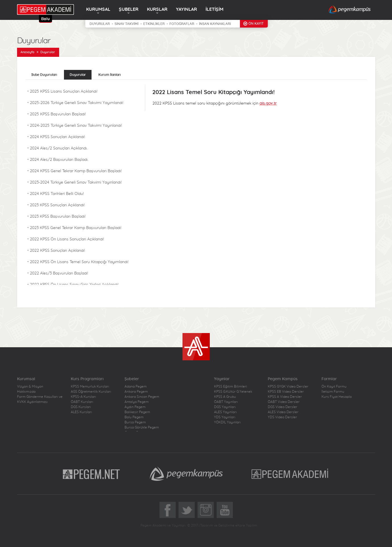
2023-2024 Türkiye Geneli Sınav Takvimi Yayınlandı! (76, 182)
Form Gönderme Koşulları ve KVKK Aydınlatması (40, 399)
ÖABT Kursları (82, 402)
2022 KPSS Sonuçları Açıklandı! (57, 251)
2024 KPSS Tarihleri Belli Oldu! (57, 194)
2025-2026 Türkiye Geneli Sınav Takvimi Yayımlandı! (77, 103)
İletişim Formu (333, 392)
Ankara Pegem (136, 392)
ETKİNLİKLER (154, 24)
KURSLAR (157, 9)
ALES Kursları (81, 412)
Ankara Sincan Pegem (142, 397)
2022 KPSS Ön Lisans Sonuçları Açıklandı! (67, 239)
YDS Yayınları (225, 417)
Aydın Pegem (135, 407)
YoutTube (225, 510)
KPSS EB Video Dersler (286, 392)
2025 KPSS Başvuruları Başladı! (58, 114)
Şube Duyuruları (44, 75)
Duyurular (48, 52)
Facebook (168, 510)
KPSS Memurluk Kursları (90, 386)
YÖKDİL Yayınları (227, 422)
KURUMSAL (98, 9)
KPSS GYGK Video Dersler (288, 386)
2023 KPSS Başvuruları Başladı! (58, 217)
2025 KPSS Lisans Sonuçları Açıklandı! (64, 91)
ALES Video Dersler (283, 412)
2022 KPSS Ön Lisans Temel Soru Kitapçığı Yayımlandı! (79, 262)
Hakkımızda (26, 392)
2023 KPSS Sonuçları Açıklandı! (57, 205)
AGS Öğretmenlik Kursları (91, 392)
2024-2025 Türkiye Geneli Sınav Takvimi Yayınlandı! (76, 126)
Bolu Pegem (134, 417)
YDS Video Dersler (282, 417)
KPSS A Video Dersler (285, 397)
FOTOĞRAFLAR (182, 24)
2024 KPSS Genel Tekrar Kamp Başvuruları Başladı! (76, 171)
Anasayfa (27, 52)
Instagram (206, 510)
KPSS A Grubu (225, 397)
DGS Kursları (81, 407)
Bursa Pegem (135, 422)
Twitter (187, 510)
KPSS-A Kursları (83, 397)
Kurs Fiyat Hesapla (337, 397)
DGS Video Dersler (283, 407)
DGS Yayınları (225, 407)
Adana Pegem (136, 386)
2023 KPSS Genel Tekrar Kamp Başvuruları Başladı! (76, 228)
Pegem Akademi (291, 474)
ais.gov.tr (268, 103)
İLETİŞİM (214, 9)
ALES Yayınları (225, 412)
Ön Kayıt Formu (334, 386)
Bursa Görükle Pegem (142, 427)
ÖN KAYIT (256, 24)
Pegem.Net (92, 474)
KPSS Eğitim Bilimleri (231, 386)
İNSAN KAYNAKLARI (215, 24)
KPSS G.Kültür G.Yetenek (233, 392)
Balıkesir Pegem (137, 412)
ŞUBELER (129, 9)
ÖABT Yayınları (226, 402)
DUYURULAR (100, 24)
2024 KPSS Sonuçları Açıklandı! (57, 137)
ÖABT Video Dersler (284, 402)
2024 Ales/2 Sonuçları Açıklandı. (59, 148)
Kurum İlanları (110, 75)
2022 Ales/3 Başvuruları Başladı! (59, 273)
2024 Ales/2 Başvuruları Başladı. (59, 160)
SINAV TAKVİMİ (126, 24)
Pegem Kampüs (186, 474)
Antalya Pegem (137, 402)
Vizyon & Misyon (30, 386)
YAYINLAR (186, 9)
